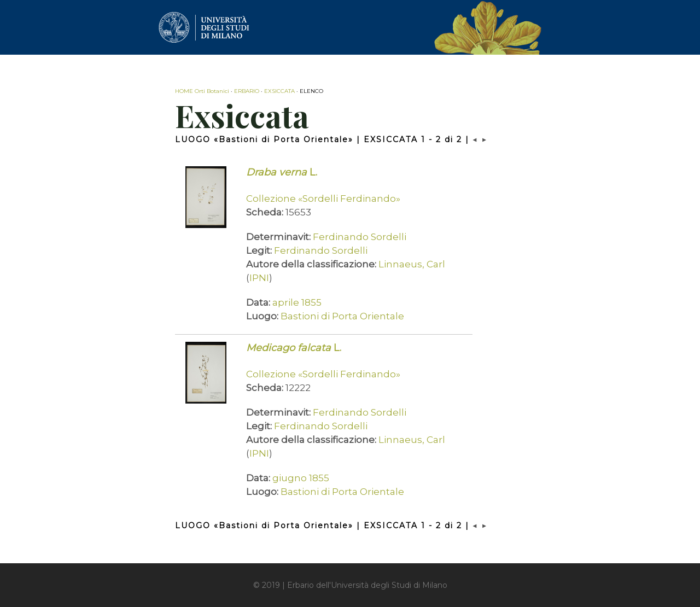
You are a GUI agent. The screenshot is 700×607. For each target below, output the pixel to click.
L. (282, 172)
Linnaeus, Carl (412, 264)
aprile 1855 (297, 302)
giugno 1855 (301, 478)
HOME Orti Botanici (202, 91)
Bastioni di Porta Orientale (342, 316)
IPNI (259, 278)
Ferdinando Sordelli (360, 237)
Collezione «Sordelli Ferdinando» (323, 199)
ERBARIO (247, 91)
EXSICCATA (279, 91)
